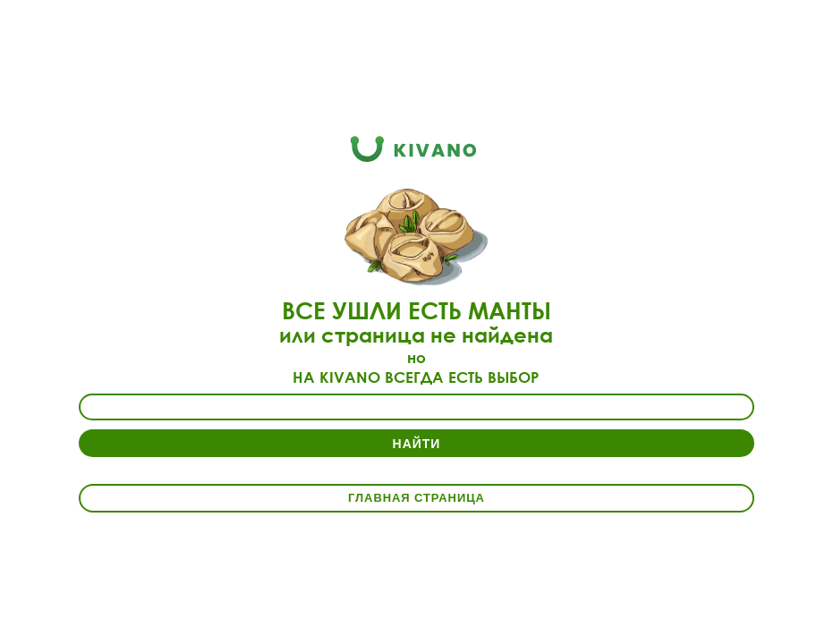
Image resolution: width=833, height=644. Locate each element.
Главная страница (416, 498)
